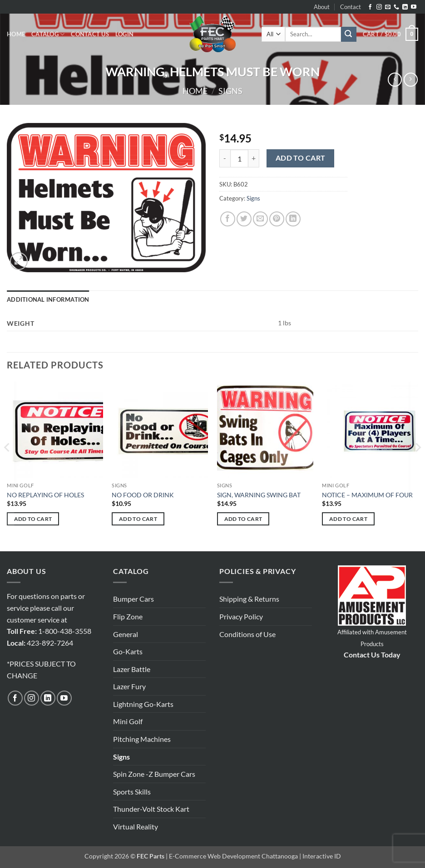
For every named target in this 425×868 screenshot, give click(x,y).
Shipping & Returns (249, 599)
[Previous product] (411, 80)
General (126, 634)
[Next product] (395, 80)
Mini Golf (128, 721)
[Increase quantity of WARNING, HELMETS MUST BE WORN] (254, 158)
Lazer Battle (132, 669)
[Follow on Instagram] (379, 7)
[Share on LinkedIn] (293, 219)
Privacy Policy (241, 616)
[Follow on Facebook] (370, 7)
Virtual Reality (136, 826)
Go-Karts (128, 651)
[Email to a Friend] (260, 219)
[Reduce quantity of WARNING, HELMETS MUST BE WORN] (225, 158)
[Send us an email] (388, 7)
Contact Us (90, 34)
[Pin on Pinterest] (277, 219)
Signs (230, 91)
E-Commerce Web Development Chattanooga (233, 856)
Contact (351, 7)
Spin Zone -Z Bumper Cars (154, 774)
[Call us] (396, 7)
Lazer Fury (129, 686)
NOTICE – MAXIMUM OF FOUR (367, 495)
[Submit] (349, 34)
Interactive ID (322, 856)
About (322, 7)
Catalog (48, 34)
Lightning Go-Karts (143, 704)
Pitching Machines (142, 739)
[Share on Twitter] (244, 219)
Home (16, 34)
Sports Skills (132, 792)
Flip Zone (128, 616)
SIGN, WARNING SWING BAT (259, 495)
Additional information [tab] (48, 299)
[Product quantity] (239, 158)
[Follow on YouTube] (414, 7)
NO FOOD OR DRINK (143, 495)
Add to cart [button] (33, 519)
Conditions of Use (247, 634)
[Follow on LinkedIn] (405, 7)
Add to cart (301, 158)
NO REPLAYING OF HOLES (45, 495)
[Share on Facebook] (228, 219)
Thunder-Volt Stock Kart (151, 809)
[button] (124, 34)
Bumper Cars (133, 599)
